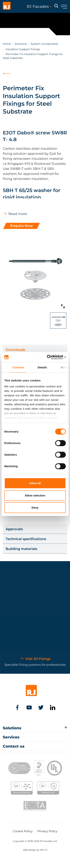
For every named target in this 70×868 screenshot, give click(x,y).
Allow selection (35, 495)
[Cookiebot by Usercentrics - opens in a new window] (50, 357)
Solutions (21, 44)
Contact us (14, 746)
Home (7, 44)
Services (11, 737)
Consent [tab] (18, 367)
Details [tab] (42, 367)
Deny (35, 508)
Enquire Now (22, 226)
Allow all (35, 483)
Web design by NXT (34, 850)
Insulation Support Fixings (23, 49)
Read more (18, 214)
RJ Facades (39, 7)
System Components (44, 44)
